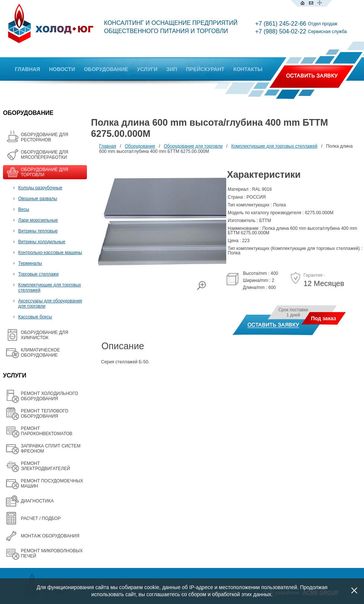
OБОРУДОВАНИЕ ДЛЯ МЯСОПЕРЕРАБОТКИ (45, 155)
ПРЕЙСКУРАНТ (205, 69)
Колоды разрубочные (40, 188)
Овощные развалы (38, 199)
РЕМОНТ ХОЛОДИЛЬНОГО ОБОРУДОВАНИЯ (49, 396)
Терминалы (30, 263)
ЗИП (172, 69)
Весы (24, 209)
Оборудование (140, 146)
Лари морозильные (38, 220)
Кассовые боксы (35, 317)
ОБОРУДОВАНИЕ (106, 69)
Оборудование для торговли (193, 146)
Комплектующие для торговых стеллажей (274, 146)
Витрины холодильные (42, 242)
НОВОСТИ (62, 69)
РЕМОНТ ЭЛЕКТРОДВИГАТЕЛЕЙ (45, 466)
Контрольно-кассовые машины (50, 253)
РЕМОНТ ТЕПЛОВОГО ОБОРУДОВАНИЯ (45, 414)
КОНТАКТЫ (248, 69)
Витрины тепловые (38, 231)
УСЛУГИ (147, 69)
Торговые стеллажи (38, 274)
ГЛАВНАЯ (27, 69)
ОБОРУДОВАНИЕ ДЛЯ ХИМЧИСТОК (45, 335)
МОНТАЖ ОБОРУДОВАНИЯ (50, 536)
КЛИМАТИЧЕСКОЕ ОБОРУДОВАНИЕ (40, 353)
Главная (108, 146)
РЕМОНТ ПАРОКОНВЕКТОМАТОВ (47, 431)
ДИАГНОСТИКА (37, 501)
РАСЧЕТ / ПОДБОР (41, 518)
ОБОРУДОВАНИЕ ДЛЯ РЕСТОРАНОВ (45, 137)
